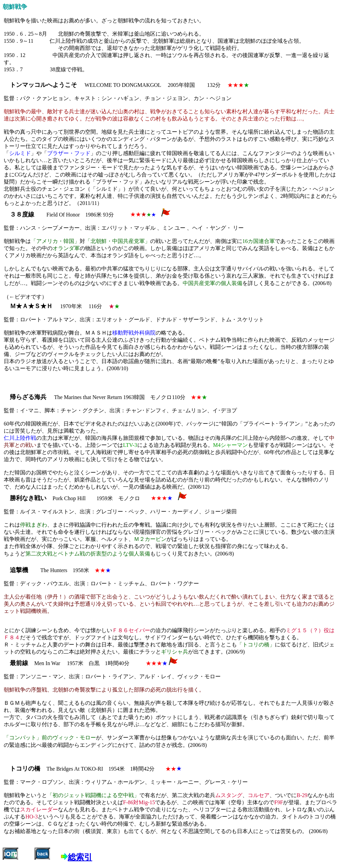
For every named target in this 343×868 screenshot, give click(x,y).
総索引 (80, 857)
